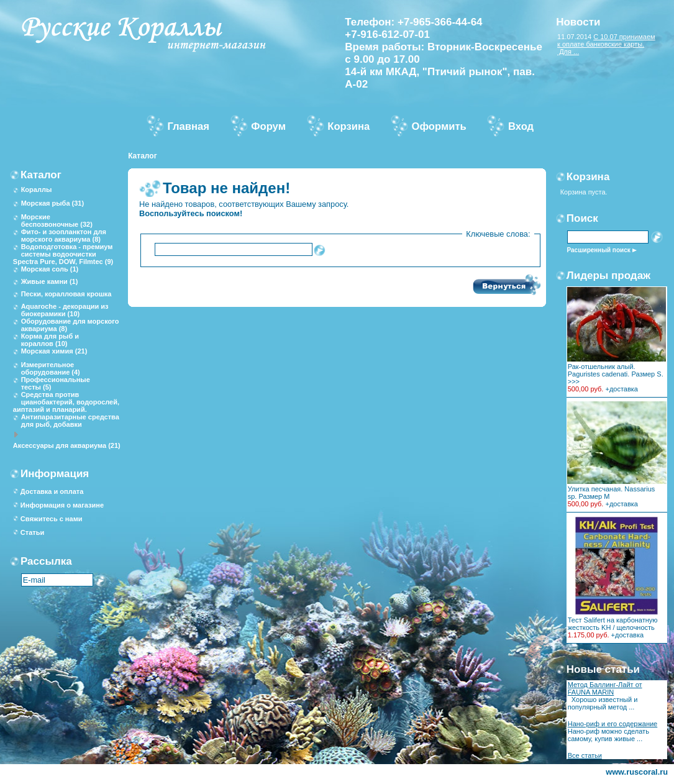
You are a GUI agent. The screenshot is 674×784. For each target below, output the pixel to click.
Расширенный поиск (599, 250)
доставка (624, 389)
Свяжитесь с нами (52, 519)
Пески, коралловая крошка (66, 294)
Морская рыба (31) (52, 203)
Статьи (32, 532)
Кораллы (37, 189)
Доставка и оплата (52, 491)
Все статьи (585, 755)
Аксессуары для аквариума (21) (67, 445)
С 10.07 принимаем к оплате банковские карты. (606, 40)
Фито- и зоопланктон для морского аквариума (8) (64, 235)
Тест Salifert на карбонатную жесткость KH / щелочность (613, 624)
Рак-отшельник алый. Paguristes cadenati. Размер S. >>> (616, 374)
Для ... (568, 52)
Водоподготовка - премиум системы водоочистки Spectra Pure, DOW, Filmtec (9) (63, 254)
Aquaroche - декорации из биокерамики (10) (65, 310)
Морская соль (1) (50, 269)
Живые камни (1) (50, 281)
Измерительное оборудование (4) (51, 368)
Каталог (143, 156)
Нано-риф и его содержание (613, 724)
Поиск (582, 218)
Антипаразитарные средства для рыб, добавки (70, 421)
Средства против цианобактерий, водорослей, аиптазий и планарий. (66, 402)
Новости (578, 22)
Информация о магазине (62, 505)
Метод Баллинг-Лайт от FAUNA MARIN (605, 688)
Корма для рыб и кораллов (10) (50, 340)
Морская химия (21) (54, 351)
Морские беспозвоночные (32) (57, 221)
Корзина (588, 177)
